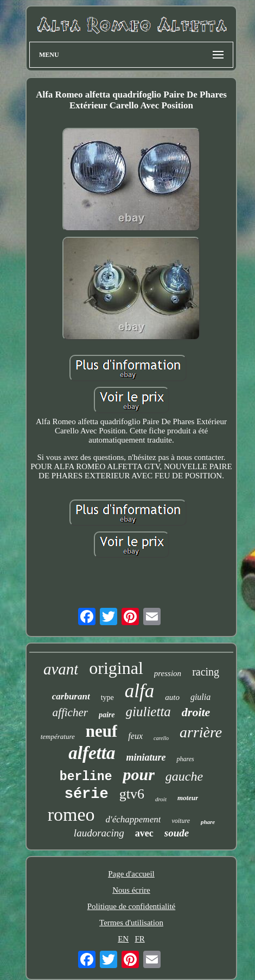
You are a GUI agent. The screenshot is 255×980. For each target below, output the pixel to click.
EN (123, 939)
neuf (102, 731)
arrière (201, 732)
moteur (188, 798)
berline (86, 777)
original (116, 668)
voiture (181, 821)
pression (168, 673)
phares (185, 759)
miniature (146, 757)
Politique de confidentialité (131, 906)
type (107, 697)
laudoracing (99, 833)
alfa (139, 691)
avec (144, 833)
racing (206, 672)
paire (107, 715)
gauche (184, 776)
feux (135, 736)
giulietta (148, 712)
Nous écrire (131, 890)
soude (177, 833)
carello (161, 738)
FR (139, 939)
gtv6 (132, 794)
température (58, 736)
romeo (71, 814)
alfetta (92, 753)
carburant (71, 696)
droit (161, 799)
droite (196, 712)
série (87, 794)
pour (138, 774)
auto (172, 697)
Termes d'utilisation (131, 923)
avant (61, 669)
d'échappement (133, 819)
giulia (200, 697)
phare (208, 822)
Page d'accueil (131, 874)
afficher (70, 712)
